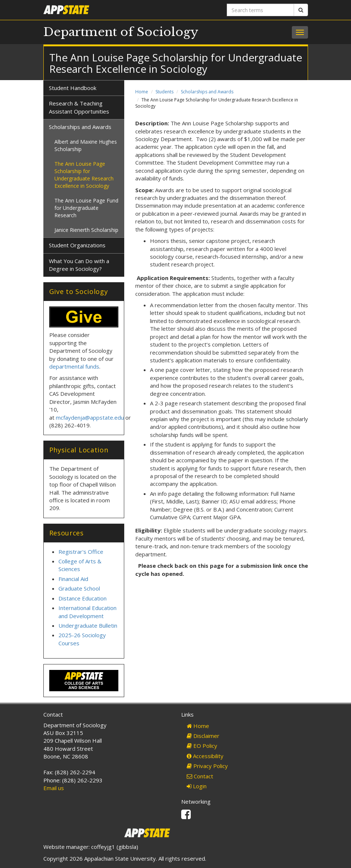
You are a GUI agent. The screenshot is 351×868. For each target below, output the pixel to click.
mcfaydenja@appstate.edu (90, 417)
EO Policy (202, 746)
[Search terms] (260, 10)
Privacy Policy (207, 766)
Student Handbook (73, 88)
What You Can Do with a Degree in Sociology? (79, 265)
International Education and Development (87, 612)
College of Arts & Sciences (80, 565)
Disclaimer (203, 736)
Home (142, 92)
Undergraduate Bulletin (88, 625)
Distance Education (83, 598)
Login (197, 786)
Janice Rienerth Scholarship (86, 230)
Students (164, 92)
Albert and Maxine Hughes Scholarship (86, 145)
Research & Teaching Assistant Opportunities (79, 107)
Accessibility (205, 756)
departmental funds (74, 366)
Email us (54, 788)
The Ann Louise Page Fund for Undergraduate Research (86, 208)
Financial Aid (73, 579)
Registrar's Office (81, 552)
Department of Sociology (121, 32)
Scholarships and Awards (207, 92)
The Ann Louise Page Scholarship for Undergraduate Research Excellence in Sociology (84, 175)
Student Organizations (77, 245)
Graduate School (79, 588)
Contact (200, 776)
